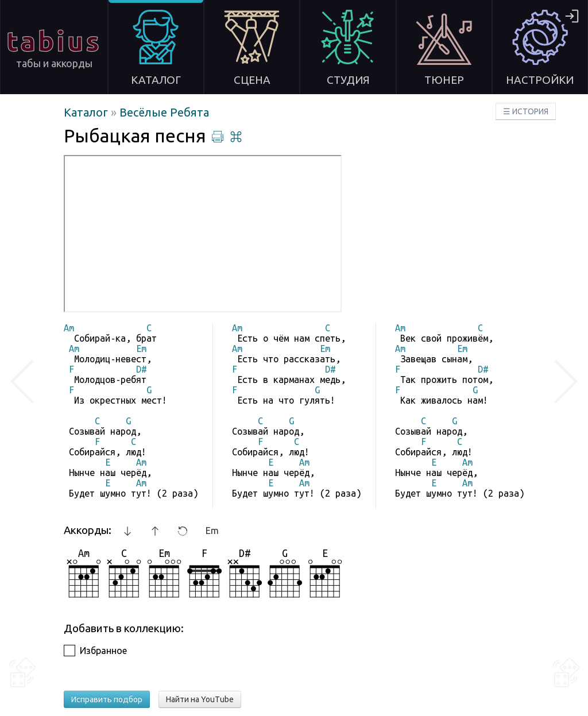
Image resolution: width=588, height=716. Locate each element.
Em (212, 531)
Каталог (87, 112)
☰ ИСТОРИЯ (526, 111)
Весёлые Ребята (164, 112)
